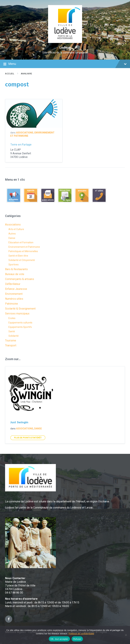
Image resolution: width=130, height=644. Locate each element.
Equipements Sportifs (20, 327)
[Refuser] (126, 635)
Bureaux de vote (15, 274)
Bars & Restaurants (16, 269)
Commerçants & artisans (20, 279)
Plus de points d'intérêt (28, 438)
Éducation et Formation (21, 242)
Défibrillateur (13, 284)
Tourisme (11, 341)
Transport (11, 345)
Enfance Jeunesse (16, 289)
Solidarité (14, 336)
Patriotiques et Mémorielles (23, 251)
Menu (65, 64)
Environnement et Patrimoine (24, 247)
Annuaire (26, 74)
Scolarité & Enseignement (20, 309)
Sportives (14, 265)
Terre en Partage (21, 145)
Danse (12, 238)
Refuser (77, 639)
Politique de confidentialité (81, 634)
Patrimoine (12, 304)
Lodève (65, 48)
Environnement (14, 294)
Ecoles (12, 318)
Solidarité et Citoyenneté (22, 260)
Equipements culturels (20, 323)
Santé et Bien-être (18, 256)
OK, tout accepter (59, 639)
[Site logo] (65, 42)
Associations (25, 133)
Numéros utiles (14, 299)
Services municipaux (17, 314)
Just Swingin (19, 423)
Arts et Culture (16, 229)
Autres (12, 234)
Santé (12, 331)
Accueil (10, 74)
